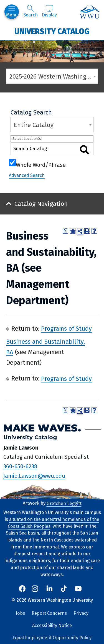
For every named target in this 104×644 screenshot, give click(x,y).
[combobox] (52, 76)
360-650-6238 (20, 466)
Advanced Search (27, 175)
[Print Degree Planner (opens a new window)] (65, 231)
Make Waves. (42, 428)
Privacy (81, 613)
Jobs (20, 613)
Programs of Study (66, 329)
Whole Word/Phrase (41, 164)
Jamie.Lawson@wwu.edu (34, 475)
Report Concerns (49, 613)
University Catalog (52, 31)
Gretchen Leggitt (64, 503)
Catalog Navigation (41, 204)
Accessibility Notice (52, 625)
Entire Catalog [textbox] (34, 125)
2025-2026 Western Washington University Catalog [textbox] (54, 76)
